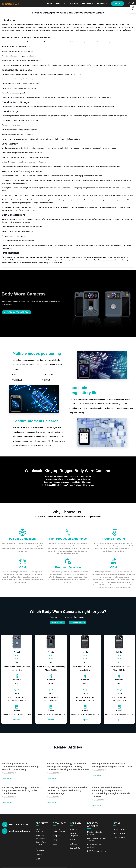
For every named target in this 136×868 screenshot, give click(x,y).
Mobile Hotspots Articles (95, 833)
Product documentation (60, 830)
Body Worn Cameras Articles (96, 846)
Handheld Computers (40, 837)
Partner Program (74, 834)
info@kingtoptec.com (19, 831)
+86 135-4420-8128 (19, 824)
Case (55, 844)
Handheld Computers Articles (97, 839)
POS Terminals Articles (97, 851)
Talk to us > (58, 622)
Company (101, 4)
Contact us (118, 4)
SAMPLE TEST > (78, 622)
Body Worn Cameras (41, 843)
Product (60, 4)
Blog (55, 840)
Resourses (87, 4)
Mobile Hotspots (40, 830)
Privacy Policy (119, 829)
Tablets (39, 855)
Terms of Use (119, 833)
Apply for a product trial (17, 312)
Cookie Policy (119, 837)
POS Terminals (40, 849)
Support (56, 836)
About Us (74, 829)
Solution (74, 4)
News (72, 840)
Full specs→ (17, 720)
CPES (38, 859)
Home (50, 4)
